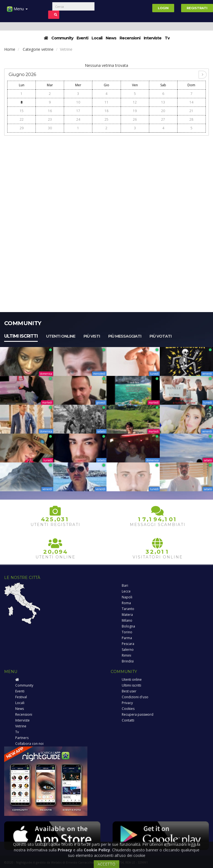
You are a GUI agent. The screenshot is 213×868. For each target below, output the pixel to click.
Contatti (128, 720)
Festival (21, 697)
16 (50, 111)
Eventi (82, 38)
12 (135, 102)
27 (163, 119)
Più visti (92, 336)
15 (22, 111)
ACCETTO (106, 864)
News (111, 38)
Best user (129, 691)
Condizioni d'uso (135, 697)
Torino (127, 632)
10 (78, 102)
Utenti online (61, 336)
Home (10, 49)
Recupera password (138, 714)
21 (191, 111)
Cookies (128, 709)
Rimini (126, 655)
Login (163, 8)
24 (78, 119)
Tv (167, 38)
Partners (22, 738)
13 (163, 102)
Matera (127, 615)
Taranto (128, 609)
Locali (97, 38)
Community (62, 38)
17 (78, 111)
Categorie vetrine (38, 49)
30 (50, 128)
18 (106, 111)
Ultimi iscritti (21, 336)
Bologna (128, 626)
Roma (126, 603)
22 (22, 119)
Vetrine (21, 726)
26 (135, 119)
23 (50, 119)
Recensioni (130, 38)
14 (191, 102)
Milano (127, 620)
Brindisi (128, 661)
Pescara (128, 644)
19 (135, 111)
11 (106, 102)
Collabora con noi (29, 744)
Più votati (160, 336)
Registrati (197, 8)
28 (191, 119)
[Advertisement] (106, 178)
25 (106, 119)
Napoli (127, 597)
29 (22, 128)
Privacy (127, 703)
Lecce (126, 591)
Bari (125, 585)
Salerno (128, 650)
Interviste (153, 38)
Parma (127, 638)
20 (163, 111)
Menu (17, 11)
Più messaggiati (125, 336)
